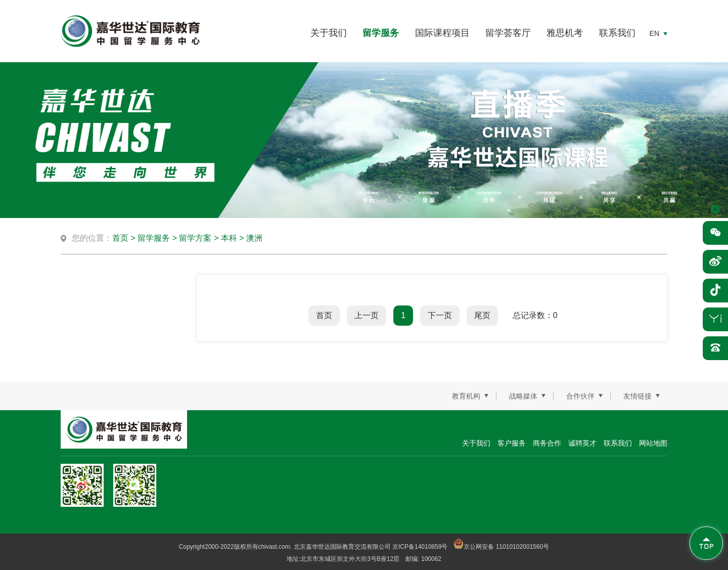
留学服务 (381, 33)
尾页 (482, 315)
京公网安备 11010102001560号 (501, 547)
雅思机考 (565, 33)
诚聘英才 (582, 443)
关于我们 (329, 33)
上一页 (367, 315)
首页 (120, 238)
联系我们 (617, 33)
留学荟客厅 (508, 33)
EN (654, 33)
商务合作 (547, 443)
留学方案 (195, 238)
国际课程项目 (442, 33)
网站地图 (653, 443)
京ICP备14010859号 (420, 547)
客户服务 (512, 443)
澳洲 (254, 238)
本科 (229, 238)
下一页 (440, 315)
